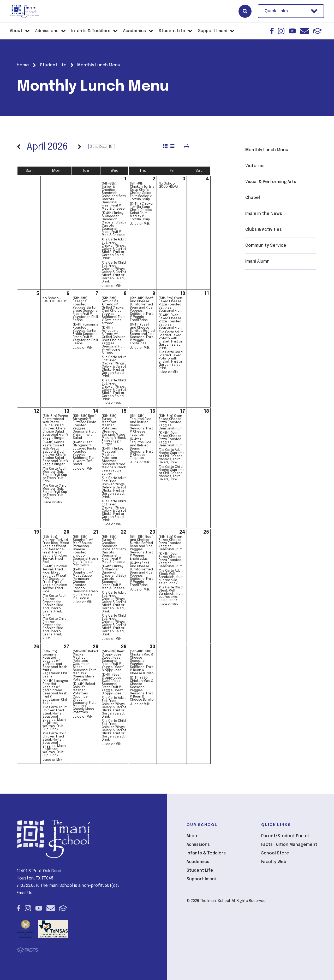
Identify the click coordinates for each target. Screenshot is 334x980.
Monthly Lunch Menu (267, 150)
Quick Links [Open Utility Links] (291, 11)
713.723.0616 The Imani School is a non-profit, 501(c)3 (68, 886)
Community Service (266, 246)
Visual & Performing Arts (271, 182)
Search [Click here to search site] (245, 11)
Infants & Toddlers (206, 854)
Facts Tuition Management (289, 845)
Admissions (198, 845)
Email (304, 31)
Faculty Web (274, 862)
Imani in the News (264, 214)
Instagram (281, 31)
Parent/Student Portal (285, 836)
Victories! (256, 166)
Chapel (253, 198)
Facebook (272, 31)
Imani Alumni (258, 261)
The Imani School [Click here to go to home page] (25, 11)
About (193, 836)
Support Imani (201, 879)
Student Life (200, 871)
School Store (275, 854)
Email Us (25, 893)
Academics (198, 862)
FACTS (318, 31)
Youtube (292, 31)
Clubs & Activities (264, 230)
